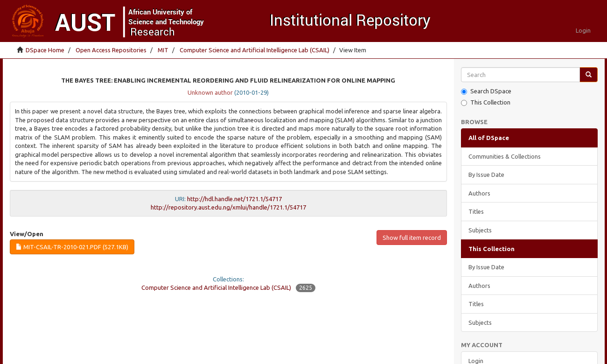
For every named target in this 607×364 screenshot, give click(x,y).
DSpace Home (45, 50)
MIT (163, 50)
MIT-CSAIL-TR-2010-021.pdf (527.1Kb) (72, 247)
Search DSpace (486, 91)
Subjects (480, 230)
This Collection (486, 102)
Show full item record (412, 238)
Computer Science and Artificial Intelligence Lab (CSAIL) (255, 50)
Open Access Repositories (111, 50)
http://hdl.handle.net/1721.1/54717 (234, 199)
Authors (479, 193)
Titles (476, 211)
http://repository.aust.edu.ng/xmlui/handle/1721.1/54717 (228, 207)
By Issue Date (486, 175)
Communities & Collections (505, 156)
